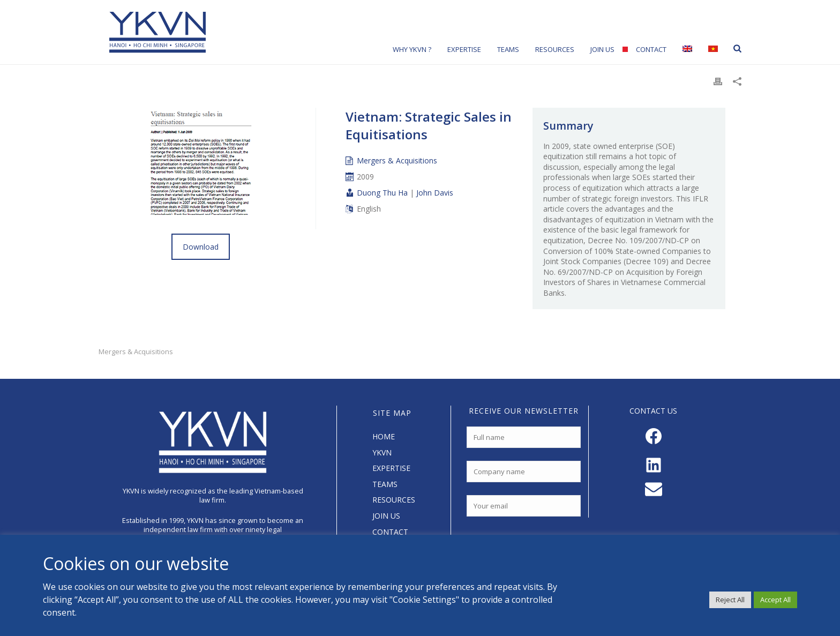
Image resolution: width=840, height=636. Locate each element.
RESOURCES (394, 500)
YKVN (382, 452)
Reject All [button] (730, 600)
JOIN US (386, 516)
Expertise (464, 49)
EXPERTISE (391, 468)
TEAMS (385, 484)
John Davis (435, 193)
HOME (384, 436)
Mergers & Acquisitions (397, 160)
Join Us (602, 49)
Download (201, 247)
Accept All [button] (775, 600)
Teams (508, 49)
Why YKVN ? (412, 49)
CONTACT (390, 532)
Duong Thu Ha (382, 193)
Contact (651, 49)
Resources (555, 49)
